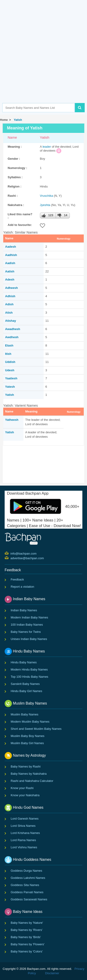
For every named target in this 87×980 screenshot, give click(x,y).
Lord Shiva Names (23, 826)
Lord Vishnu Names (24, 847)
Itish (8, 354)
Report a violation (22, 587)
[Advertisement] (43, 58)
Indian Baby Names (24, 610)
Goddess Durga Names (26, 871)
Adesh (10, 279)
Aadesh (11, 247)
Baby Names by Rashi (26, 766)
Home (4, 120)
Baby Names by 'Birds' (26, 937)
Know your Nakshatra (25, 795)
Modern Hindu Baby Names (29, 669)
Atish (9, 313)
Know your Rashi (22, 788)
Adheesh (11, 288)
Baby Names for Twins (26, 632)
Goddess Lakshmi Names (28, 878)
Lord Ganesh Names (25, 819)
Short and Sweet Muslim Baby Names (36, 729)
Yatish (17, 120)
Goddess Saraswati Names (29, 899)
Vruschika (47, 196)
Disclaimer (52, 973)
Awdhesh (12, 337)
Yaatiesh (11, 378)
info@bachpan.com (11, 553)
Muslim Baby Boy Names (27, 736)
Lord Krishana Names (25, 833)
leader (47, 147)
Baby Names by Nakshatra (29, 774)
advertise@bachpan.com (11, 558)
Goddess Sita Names (25, 885)
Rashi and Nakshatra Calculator (32, 781)
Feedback (17, 579)
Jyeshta (45, 205)
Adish (9, 304)
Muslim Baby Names (24, 714)
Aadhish (11, 255)
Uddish (10, 362)
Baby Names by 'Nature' (27, 923)
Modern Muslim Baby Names (30, 722)
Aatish (10, 271)
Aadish (10, 263)
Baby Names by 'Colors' (27, 951)
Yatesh (10, 387)
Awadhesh (13, 329)
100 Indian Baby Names (27, 625)
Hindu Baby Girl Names (26, 691)
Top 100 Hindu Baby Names (29, 677)
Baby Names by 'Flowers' (28, 944)
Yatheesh (12, 420)
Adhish (10, 296)
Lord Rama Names (23, 840)
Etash (9, 345)
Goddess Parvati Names (27, 892)
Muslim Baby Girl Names (27, 743)
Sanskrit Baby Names (25, 684)
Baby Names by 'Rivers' (27, 930)
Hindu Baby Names (24, 662)
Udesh (10, 370)
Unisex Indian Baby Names (29, 639)
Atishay (11, 321)
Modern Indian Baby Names (29, 617)
